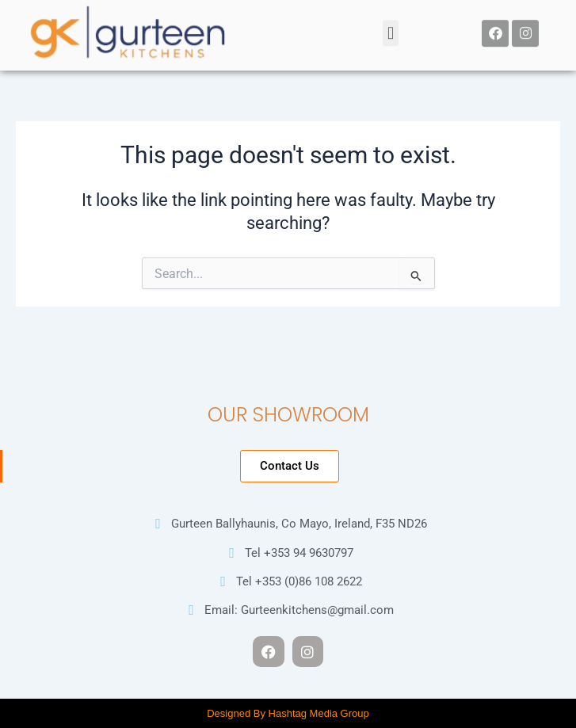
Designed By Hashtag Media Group (288, 713)
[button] (390, 28)
